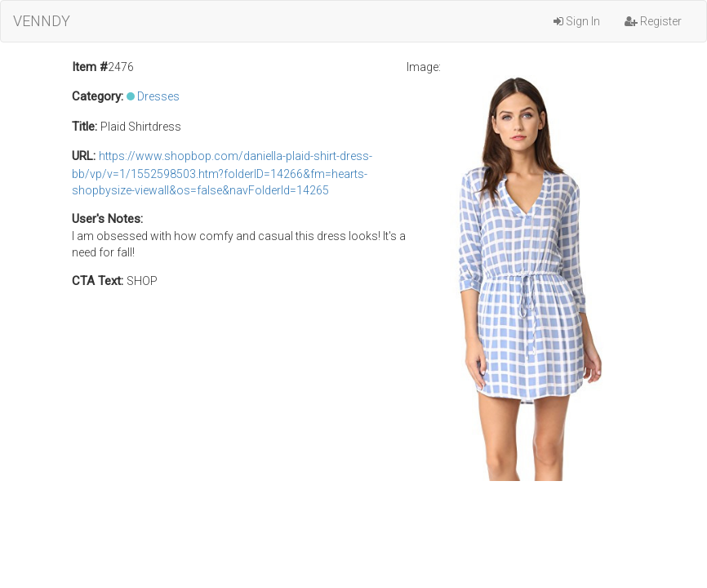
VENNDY (42, 21)
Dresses (158, 96)
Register (653, 21)
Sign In (577, 21)
